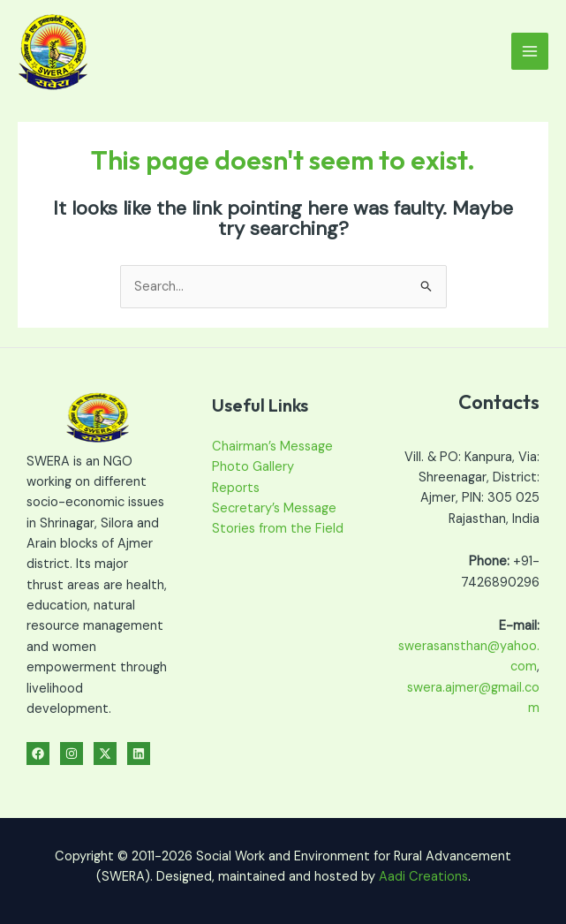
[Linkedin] (139, 754)
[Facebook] (38, 754)
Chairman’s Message (272, 447)
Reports (236, 488)
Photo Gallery (253, 467)
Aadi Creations (423, 877)
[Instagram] (72, 754)
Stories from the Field (278, 529)
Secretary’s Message (274, 508)
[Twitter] (105, 754)
